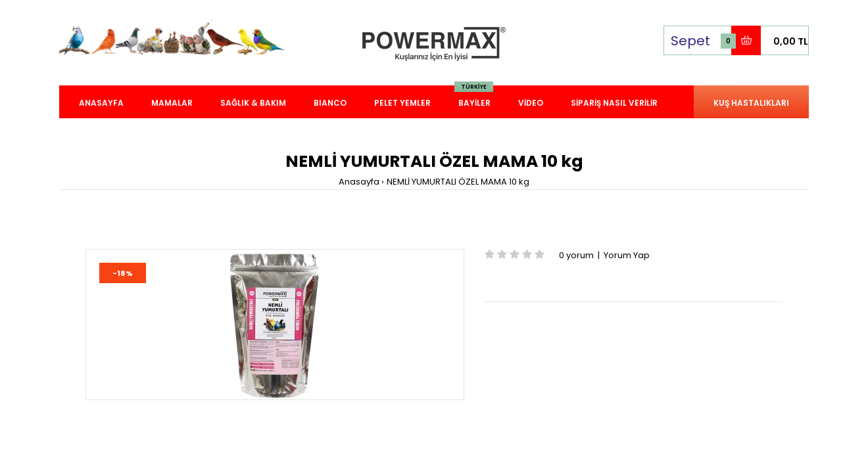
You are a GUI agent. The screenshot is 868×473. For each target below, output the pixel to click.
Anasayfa (359, 182)
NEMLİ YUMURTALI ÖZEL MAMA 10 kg (458, 182)
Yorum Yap (627, 255)
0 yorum (576, 255)
